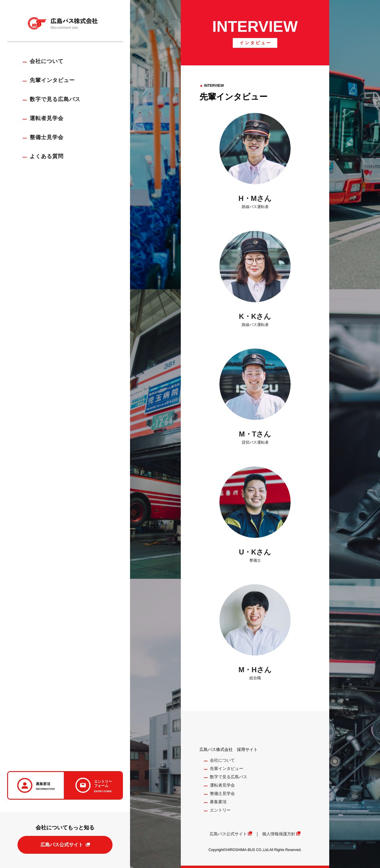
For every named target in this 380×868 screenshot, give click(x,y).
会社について (47, 61)
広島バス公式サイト (62, 845)
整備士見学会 (47, 137)
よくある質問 (47, 156)
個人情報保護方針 (279, 834)
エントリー (220, 810)
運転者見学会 (47, 118)
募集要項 (218, 802)
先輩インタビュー (52, 80)
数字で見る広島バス (55, 99)
